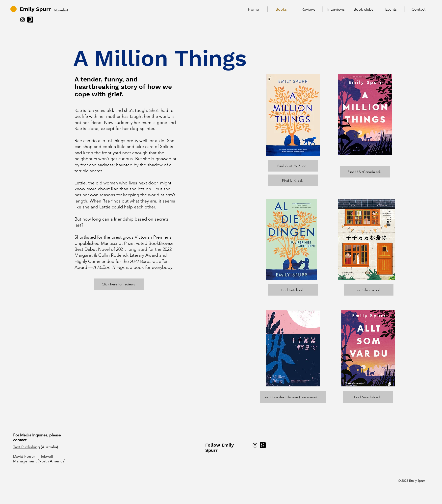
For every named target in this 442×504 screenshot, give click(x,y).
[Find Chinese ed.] (369, 290)
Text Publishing (26, 447)
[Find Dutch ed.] (293, 290)
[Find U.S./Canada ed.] (365, 172)
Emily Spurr (35, 9)
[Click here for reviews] (119, 284)
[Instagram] (23, 20)
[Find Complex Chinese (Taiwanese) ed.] (293, 397)
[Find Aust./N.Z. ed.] (293, 166)
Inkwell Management (33, 459)
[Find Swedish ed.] (368, 397)
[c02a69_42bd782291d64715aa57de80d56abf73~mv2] (30, 20)
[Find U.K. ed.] (293, 180)
